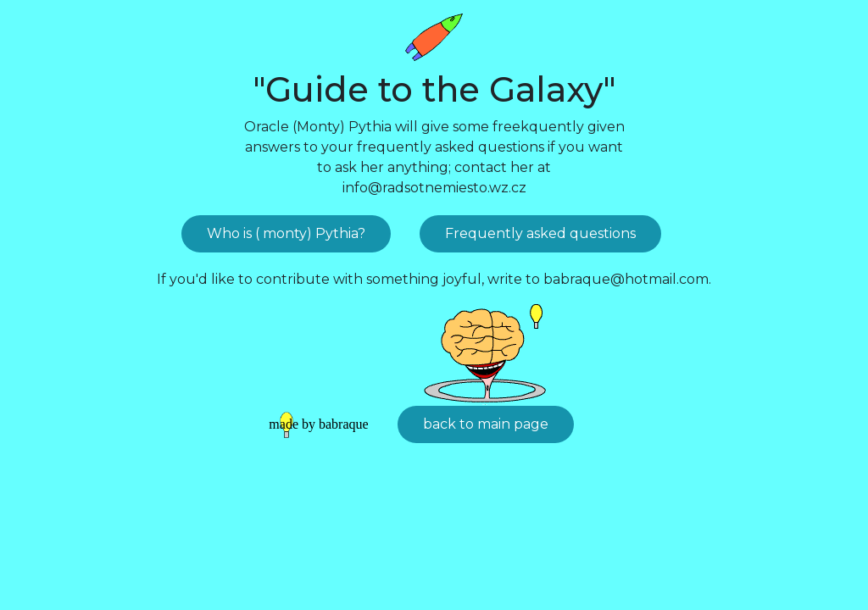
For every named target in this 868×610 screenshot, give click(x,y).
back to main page (486, 424)
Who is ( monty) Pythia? (286, 233)
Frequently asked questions (540, 233)
